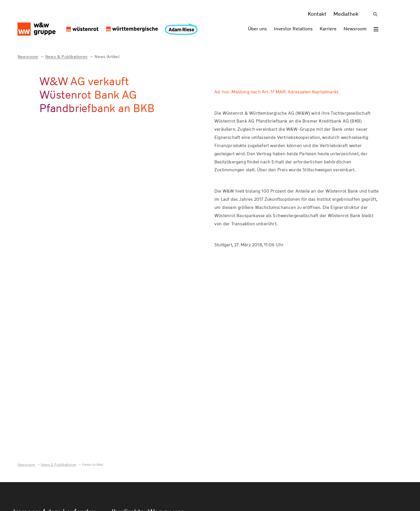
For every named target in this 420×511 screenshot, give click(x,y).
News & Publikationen (66, 57)
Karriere (328, 29)
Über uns (257, 29)
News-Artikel (107, 57)
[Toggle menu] (376, 29)
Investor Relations (293, 29)
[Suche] (375, 14)
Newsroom (355, 29)
